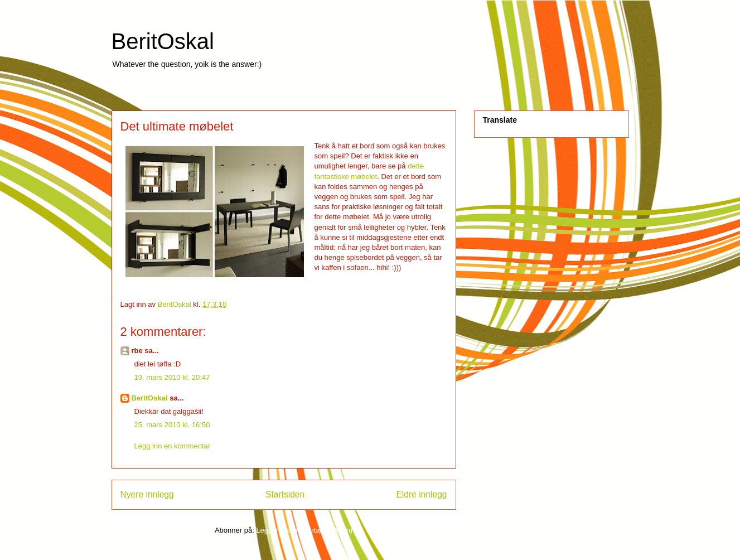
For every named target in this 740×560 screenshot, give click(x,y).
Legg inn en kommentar (173, 446)
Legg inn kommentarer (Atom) (304, 530)
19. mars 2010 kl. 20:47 (172, 377)
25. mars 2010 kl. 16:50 (172, 425)
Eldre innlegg (421, 494)
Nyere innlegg (147, 494)
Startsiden (285, 494)
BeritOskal (163, 41)
